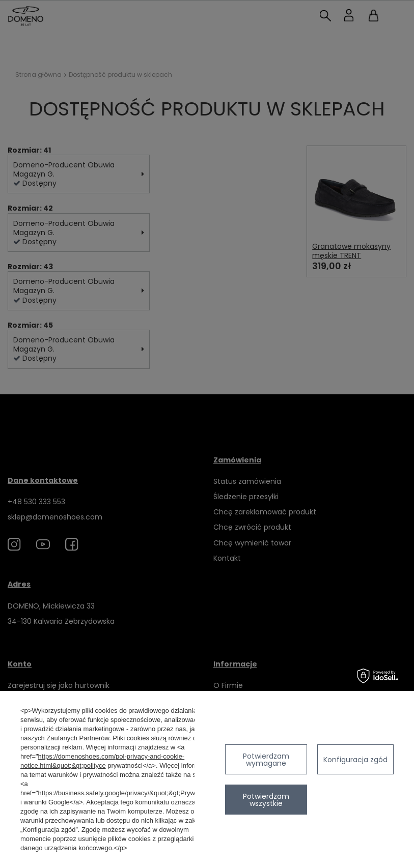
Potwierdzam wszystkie (266, 800)
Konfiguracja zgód (355, 760)
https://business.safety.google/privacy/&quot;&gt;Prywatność (127, 793)
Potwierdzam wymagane (266, 760)
